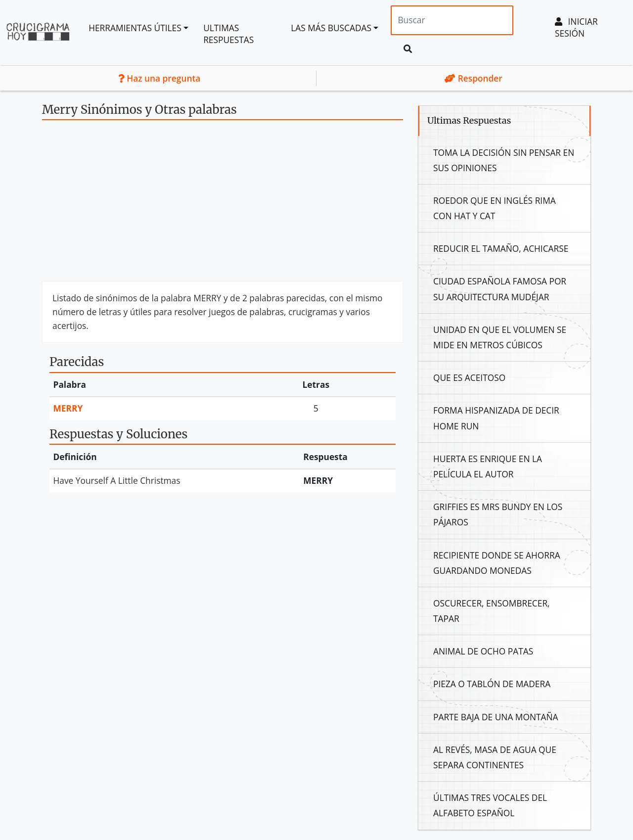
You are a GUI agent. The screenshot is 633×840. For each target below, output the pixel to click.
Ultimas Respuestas (228, 34)
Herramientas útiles (135, 28)
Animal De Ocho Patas (483, 651)
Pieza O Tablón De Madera (492, 684)
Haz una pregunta (159, 78)
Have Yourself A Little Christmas (117, 480)
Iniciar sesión (576, 27)
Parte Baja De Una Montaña (496, 717)
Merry (68, 408)
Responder (474, 78)
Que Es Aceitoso (469, 377)
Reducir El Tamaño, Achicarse (501, 248)
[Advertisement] (223, 204)
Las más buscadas (331, 28)
